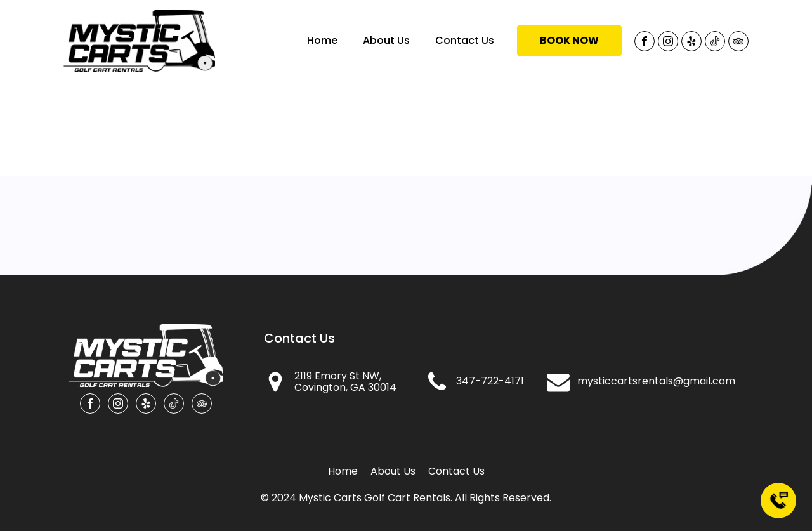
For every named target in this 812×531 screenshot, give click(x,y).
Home (322, 40)
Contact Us (465, 40)
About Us (386, 40)
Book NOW (569, 40)
